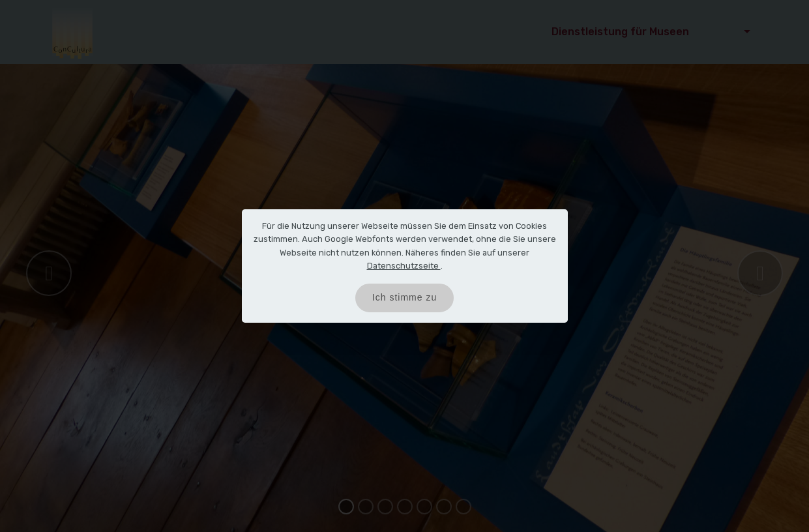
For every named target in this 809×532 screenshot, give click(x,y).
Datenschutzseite (404, 266)
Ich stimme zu (405, 297)
